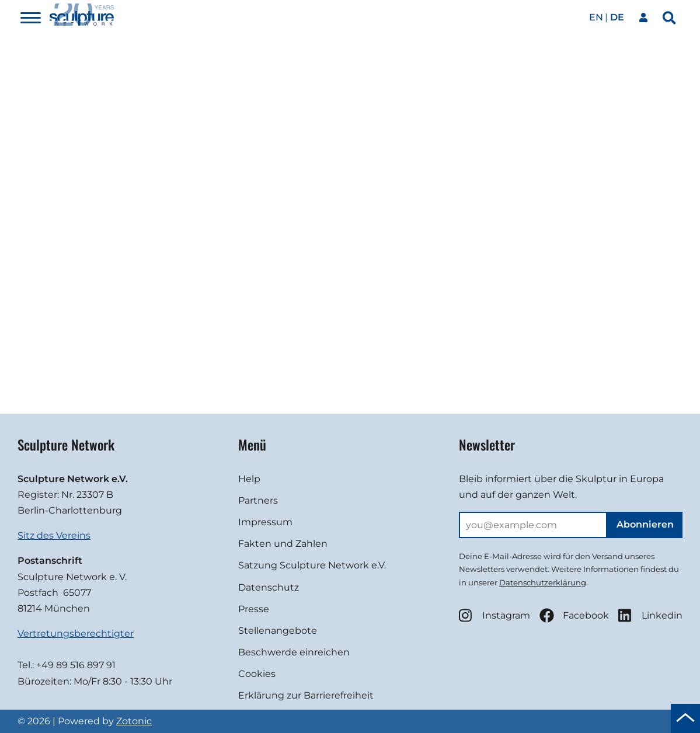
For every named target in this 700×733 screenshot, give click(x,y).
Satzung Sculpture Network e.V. (312, 565)
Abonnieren (645, 524)
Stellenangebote (278, 631)
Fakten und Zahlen (283, 544)
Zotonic (134, 721)
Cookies (257, 674)
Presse (254, 609)
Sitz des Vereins (54, 535)
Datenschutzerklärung (543, 582)
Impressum (265, 522)
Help (249, 479)
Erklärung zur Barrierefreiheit (306, 695)
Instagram (494, 615)
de (617, 17)
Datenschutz (269, 587)
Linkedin (650, 615)
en (596, 17)
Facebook (574, 615)
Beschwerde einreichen (294, 652)
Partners (258, 500)
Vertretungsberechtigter (76, 633)
